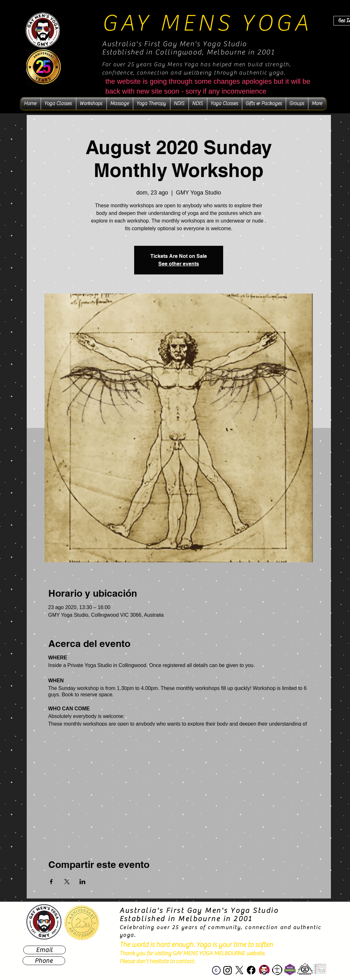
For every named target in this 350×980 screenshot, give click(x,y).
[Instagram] (228, 970)
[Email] (45, 950)
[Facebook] (251, 970)
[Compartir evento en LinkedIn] (82, 882)
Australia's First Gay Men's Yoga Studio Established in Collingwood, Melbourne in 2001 (188, 48)
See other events (179, 264)
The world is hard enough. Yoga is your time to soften (196, 945)
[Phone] (44, 961)
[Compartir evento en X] (67, 882)
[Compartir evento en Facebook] (51, 882)
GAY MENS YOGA (207, 23)
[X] (239, 970)
